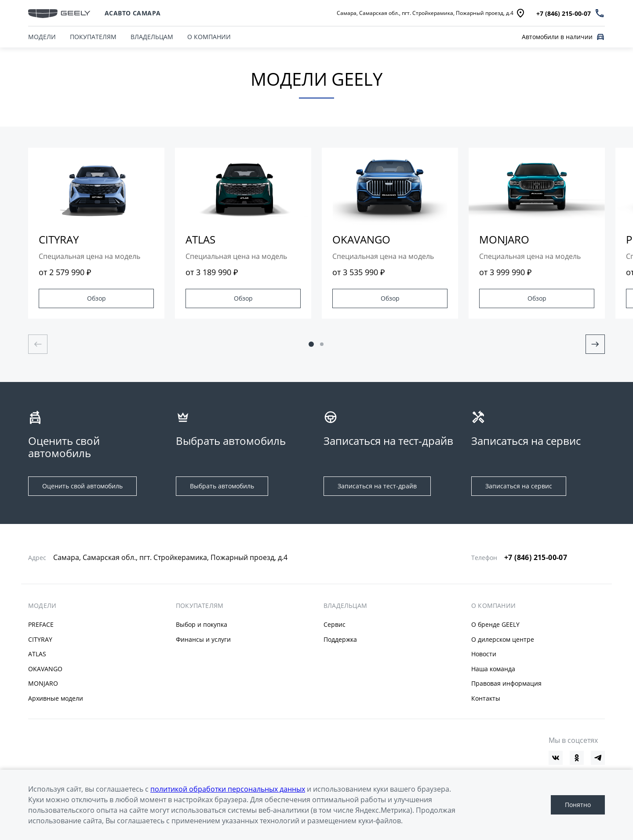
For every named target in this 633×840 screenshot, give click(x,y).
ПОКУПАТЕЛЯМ (93, 37)
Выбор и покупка (202, 624)
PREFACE (41, 624)
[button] (311, 344)
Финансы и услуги (203, 639)
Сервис (335, 624)
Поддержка (340, 639)
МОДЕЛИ (42, 606)
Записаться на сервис (519, 486)
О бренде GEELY (495, 624)
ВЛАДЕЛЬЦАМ (152, 37)
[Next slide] (595, 344)
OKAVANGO (45, 669)
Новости (484, 654)
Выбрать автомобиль (222, 486)
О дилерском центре (503, 639)
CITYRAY (40, 639)
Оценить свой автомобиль (82, 486)
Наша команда (493, 669)
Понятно (578, 805)
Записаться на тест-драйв (377, 486)
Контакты (486, 698)
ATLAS (37, 654)
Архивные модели (56, 698)
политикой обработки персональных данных (228, 789)
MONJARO (43, 683)
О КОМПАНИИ (209, 37)
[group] (96, 233)
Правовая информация (506, 683)
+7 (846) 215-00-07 (536, 557)
